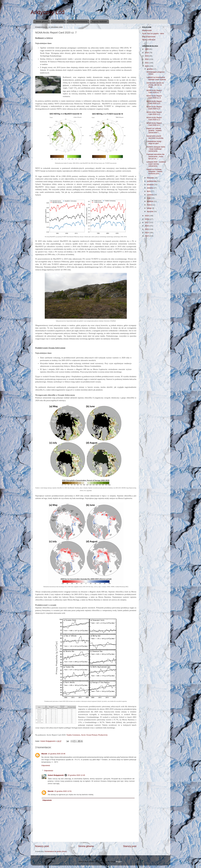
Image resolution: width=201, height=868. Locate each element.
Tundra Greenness (73, 735)
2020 (147, 66)
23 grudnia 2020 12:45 (76, 775)
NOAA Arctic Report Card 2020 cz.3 (154, 113)
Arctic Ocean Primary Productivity (94, 735)
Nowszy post (42, 846)
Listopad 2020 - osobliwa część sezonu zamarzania (156, 164)
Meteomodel (147, 30)
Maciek (44, 754)
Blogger (119, 862)
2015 (147, 229)
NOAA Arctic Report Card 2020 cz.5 (154, 102)
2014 (147, 233)
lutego (150, 208)
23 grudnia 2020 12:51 (63, 791)
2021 (147, 63)
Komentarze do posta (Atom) (56, 851)
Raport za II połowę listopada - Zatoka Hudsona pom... (154, 171)
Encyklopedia (58, 21)
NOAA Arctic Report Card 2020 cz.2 (154, 119)
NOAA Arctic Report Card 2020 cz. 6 (154, 97)
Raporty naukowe (99, 21)
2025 (147, 49)
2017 (147, 222)
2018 (147, 219)
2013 (147, 236)
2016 (147, 226)
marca (150, 205)
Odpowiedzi (49, 771)
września (151, 185)
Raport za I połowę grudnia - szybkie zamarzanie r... (154, 130)
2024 (147, 53)
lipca (149, 191)
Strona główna (42, 21)
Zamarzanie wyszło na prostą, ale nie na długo (155, 85)
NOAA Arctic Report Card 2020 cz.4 (154, 108)
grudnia (150, 69)
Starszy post (130, 846)
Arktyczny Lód (48, 12)
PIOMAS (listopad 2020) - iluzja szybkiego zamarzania (156, 149)
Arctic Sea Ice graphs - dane (153, 33)
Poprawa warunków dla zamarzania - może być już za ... (155, 156)
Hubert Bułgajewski (56, 775)
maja (149, 198)
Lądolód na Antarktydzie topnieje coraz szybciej (156, 78)
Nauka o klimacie (149, 40)
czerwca (150, 195)
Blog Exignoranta (149, 37)
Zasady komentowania (78, 21)
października (152, 181)
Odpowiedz (46, 765)
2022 (147, 59)
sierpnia (150, 188)
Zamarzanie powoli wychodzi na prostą (155, 137)
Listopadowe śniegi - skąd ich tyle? (154, 142)
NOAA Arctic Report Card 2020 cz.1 (154, 124)
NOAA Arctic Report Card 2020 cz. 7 (154, 91)
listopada (151, 178)
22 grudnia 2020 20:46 (57, 754)
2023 (147, 56)
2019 (147, 216)
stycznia (150, 211)
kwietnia (150, 201)
